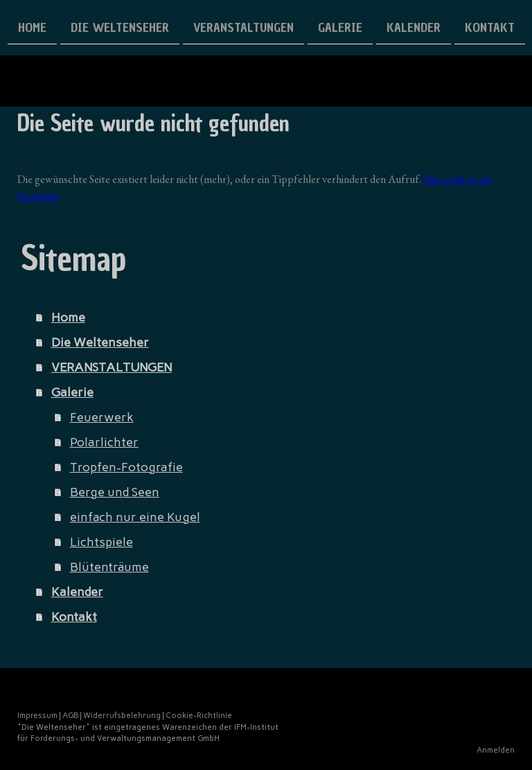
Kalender (414, 27)
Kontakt (490, 27)
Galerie (340, 27)
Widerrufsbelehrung (122, 715)
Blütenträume (109, 567)
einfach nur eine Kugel (135, 517)
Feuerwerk (102, 417)
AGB (70, 715)
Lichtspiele (101, 542)
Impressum (37, 715)
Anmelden (496, 750)
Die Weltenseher (120, 27)
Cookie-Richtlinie (199, 715)
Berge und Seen (115, 492)
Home (32, 27)
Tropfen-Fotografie (126, 467)
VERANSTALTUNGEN (243, 27)
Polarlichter (104, 442)
